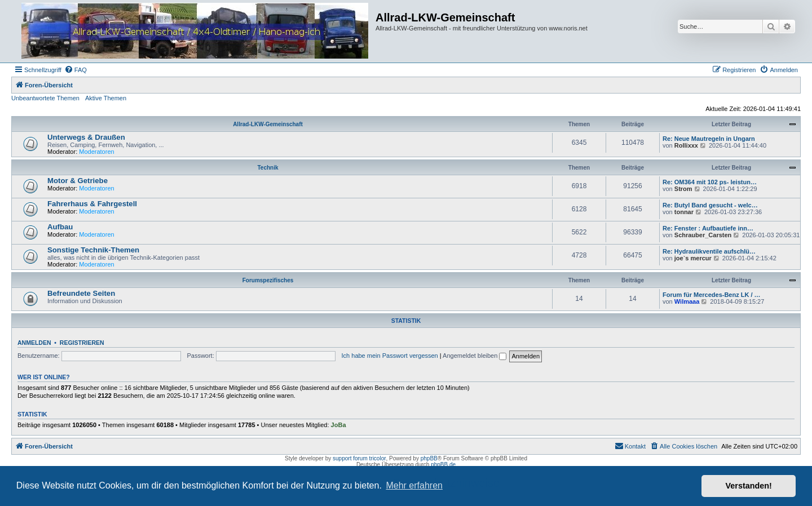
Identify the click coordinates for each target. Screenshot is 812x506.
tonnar (684, 212)
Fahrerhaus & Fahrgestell (92, 204)
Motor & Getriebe (78, 181)
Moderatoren (96, 152)
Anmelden (34, 343)
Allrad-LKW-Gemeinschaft (268, 124)
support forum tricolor (359, 458)
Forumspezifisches (268, 280)
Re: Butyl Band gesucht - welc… (710, 205)
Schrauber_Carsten (703, 235)
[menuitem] (76, 70)
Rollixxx (686, 145)
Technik (268, 168)
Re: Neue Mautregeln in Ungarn (709, 139)
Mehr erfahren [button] (414, 485)
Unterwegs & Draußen (86, 137)
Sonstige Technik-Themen (93, 250)
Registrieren (82, 343)
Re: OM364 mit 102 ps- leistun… (710, 182)
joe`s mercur (693, 258)
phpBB (429, 458)
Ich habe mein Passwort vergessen (390, 356)
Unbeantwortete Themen (45, 98)
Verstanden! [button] (749, 486)
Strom (683, 189)
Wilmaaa (687, 301)
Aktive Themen (106, 98)
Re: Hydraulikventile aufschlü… (709, 251)
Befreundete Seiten (81, 293)
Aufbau (60, 227)
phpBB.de (443, 465)
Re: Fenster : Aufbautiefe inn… (708, 228)
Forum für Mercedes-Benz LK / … (712, 295)
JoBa (339, 425)
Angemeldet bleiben (475, 356)
